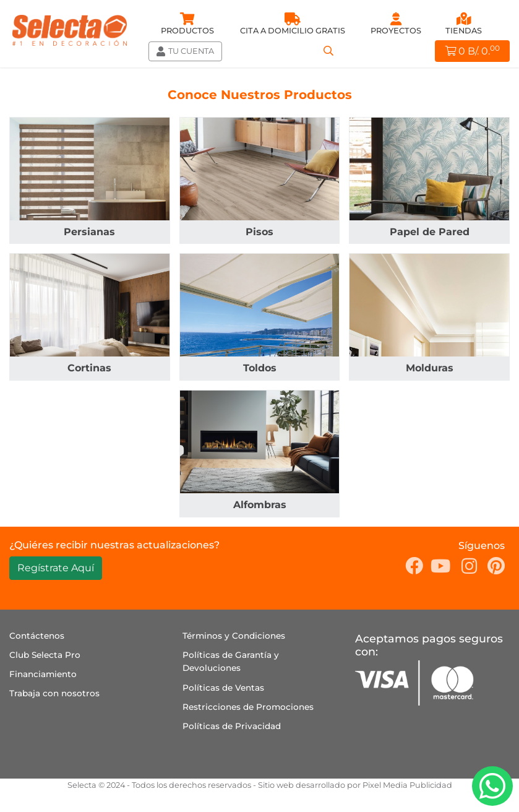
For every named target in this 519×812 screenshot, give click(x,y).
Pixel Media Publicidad (407, 785)
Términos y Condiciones (234, 636)
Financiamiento (43, 674)
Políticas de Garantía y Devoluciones (231, 662)
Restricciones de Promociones (248, 707)
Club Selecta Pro (45, 655)
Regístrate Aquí (56, 568)
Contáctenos (37, 636)
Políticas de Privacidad (232, 726)
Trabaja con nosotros (54, 693)
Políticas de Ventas (223, 688)
